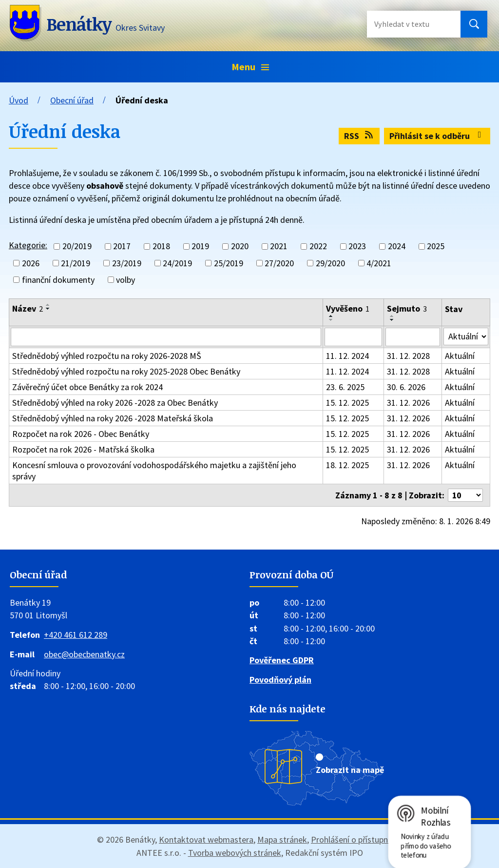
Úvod (19, 100)
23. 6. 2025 (345, 387)
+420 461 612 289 (76, 635)
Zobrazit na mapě (350, 770)
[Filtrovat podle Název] (166, 337)
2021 (279, 247)
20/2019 (77, 247)
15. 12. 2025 (347, 403)
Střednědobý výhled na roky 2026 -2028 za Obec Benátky (115, 403)
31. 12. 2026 (408, 403)
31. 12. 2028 (408, 356)
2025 (436, 247)
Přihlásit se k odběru (437, 136)
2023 (357, 247)
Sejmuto (407, 308)
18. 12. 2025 (347, 465)
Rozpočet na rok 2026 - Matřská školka (83, 449)
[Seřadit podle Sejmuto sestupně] (392, 320)
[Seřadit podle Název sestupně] (48, 309)
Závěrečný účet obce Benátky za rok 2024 (87, 387)
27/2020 (279, 263)
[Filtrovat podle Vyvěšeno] (354, 337)
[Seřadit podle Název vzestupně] (48, 305)
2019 (200, 247)
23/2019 (127, 263)
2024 (397, 247)
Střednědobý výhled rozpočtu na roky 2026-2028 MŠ (107, 356)
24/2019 (177, 263)
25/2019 (229, 263)
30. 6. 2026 (406, 387)
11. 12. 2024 (347, 356)
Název (28, 308)
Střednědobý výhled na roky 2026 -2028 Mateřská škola (113, 418)
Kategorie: (28, 245)
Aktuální (460, 356)
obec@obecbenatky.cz (84, 654)
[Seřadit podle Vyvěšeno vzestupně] (331, 316)
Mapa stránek (282, 839)
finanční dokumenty (58, 280)
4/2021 (379, 263)
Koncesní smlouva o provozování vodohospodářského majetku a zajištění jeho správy (154, 471)
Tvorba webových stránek (235, 853)
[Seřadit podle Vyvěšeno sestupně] (331, 320)
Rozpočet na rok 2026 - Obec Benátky (81, 434)
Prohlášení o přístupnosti (356, 839)
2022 (318, 247)
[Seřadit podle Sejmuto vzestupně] (392, 316)
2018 (161, 247)
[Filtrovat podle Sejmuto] (413, 337)
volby (125, 280)
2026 (31, 263)
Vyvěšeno (348, 308)
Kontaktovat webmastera (206, 839)
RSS (359, 136)
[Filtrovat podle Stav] (466, 336)
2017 (122, 247)
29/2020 (330, 263)
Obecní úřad (72, 100)
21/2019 (76, 263)
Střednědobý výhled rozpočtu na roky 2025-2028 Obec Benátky (126, 371)
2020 (240, 247)
